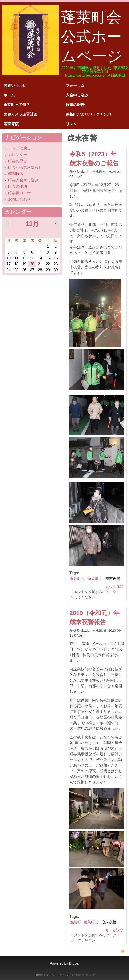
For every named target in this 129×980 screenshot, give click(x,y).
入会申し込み (77, 95)
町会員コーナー (21, 193)
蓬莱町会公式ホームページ (92, 37)
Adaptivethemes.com (82, 975)
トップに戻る (20, 148)
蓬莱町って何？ (17, 105)
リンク (71, 124)
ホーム (9, 95)
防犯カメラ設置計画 (20, 114)
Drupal (74, 963)
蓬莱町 (75, 922)
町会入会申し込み (23, 180)
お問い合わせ (15, 85)
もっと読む (114, 586)
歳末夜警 (113, 579)
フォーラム (75, 85)
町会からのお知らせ (25, 167)
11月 (32, 224)
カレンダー (18, 155)
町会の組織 (18, 186)
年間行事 (16, 174)
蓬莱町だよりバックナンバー (90, 114)
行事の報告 (75, 105)
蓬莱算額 (11, 124)
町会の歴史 (18, 161)
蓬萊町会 (95, 579)
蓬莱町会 (77, 579)
